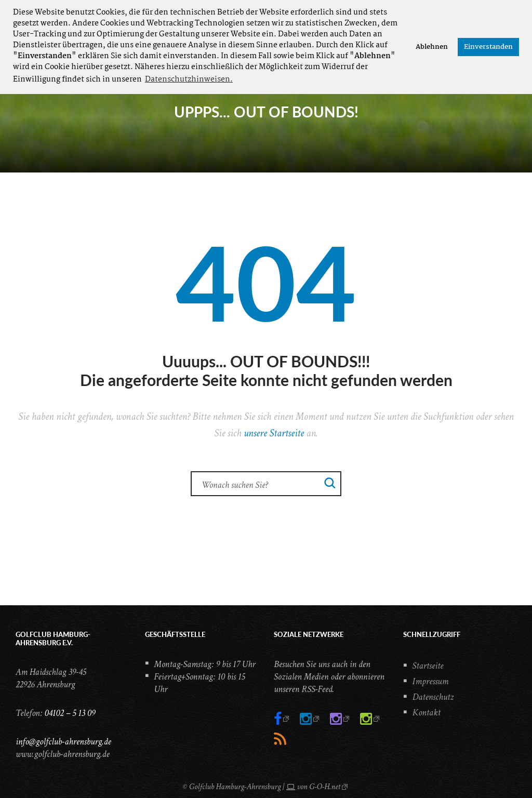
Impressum (431, 681)
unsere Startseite (274, 433)
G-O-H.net (325, 787)
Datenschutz (433, 697)
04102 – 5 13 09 (70, 713)
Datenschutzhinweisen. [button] (189, 79)
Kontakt (427, 713)
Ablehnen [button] (432, 47)
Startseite (428, 666)
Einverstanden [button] (488, 47)
